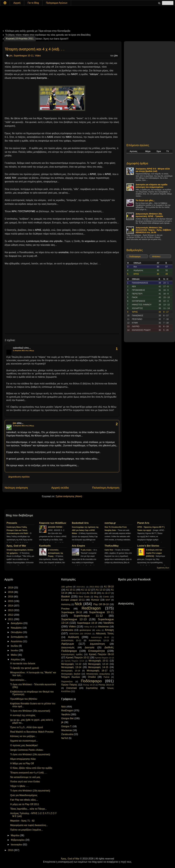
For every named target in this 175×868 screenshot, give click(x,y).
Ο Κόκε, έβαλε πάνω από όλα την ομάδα (31, 768)
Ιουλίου (15, 646)
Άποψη (109, 630)
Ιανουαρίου (17, 845)
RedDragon (91, 608)
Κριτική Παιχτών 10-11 (78, 658)
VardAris (108, 623)
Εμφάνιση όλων (163, 568)
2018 (11, 592)
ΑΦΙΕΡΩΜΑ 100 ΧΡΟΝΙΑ (80, 634)
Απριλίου (16, 660)
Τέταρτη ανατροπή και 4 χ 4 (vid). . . (34, 49)
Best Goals (84, 597)
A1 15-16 (91, 593)
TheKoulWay (112, 546)
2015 (11, 601)
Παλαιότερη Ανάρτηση (106, 488)
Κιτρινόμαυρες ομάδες (72, 654)
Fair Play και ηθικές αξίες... (24, 800)
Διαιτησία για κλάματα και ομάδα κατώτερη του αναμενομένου (152, 186)
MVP (108, 600)
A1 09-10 (109, 587)
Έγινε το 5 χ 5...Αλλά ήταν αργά (27, 727)
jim (11, 56)
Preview (65, 609)
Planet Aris (143, 523)
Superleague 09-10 (72, 612)
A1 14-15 (77, 593)
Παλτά (106, 677)
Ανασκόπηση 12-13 (99, 640)
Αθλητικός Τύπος (105, 634)
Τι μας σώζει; (86, 550)
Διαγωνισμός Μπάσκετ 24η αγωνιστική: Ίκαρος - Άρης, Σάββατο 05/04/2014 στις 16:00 (153, 230)
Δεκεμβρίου (17, 623)
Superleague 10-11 (24, 56)
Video (38, 56)
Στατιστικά (72, 688)
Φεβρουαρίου (18, 840)
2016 (11, 597)
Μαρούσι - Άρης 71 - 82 (22, 821)
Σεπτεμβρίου (18, 637)
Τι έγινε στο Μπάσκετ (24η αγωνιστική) (30, 754)
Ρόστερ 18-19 (89, 685)
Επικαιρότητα (96, 651)
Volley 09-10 (89, 627)
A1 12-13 (101, 590)
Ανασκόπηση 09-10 (100, 637)
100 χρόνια (67, 587)
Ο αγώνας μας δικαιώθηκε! (24, 745)
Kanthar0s (45, 546)
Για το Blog (33, 3)
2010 (11, 850)
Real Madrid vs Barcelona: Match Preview (32, 732)
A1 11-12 (86, 590)
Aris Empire (78, 546)
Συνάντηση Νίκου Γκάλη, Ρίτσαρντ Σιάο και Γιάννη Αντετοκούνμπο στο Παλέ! (18, 530)
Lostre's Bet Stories (148, 546)
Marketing (66, 604)
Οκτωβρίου (17, 632)
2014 (11, 606)
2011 (11, 619)
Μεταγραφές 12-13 (98, 664)
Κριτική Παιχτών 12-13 (104, 658)
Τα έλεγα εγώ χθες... (145, 200)
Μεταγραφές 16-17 (97, 671)
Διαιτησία (89, 647)
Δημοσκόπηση (97, 644)
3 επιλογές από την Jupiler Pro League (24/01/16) (154, 553)
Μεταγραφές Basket (71, 674)
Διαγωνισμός (68, 647)
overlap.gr (110, 523)
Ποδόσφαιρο (135, 256)
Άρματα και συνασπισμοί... (24, 741)
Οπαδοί (92, 677)
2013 (11, 610)
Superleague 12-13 (74, 619)
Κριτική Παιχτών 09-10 (101, 654)
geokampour (85, 630)
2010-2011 (81, 587)
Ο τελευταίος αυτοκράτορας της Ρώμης (56, 553)
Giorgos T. (67, 726)
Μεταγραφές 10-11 (98, 661)
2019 (11, 588)
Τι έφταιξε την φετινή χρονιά (24, 668)
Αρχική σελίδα (60, 488)
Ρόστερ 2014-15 (106, 685)
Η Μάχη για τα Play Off (22, 763)
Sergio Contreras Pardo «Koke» (27, 750)
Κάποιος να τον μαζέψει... (23, 736)
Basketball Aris (80, 523)
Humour (95, 600)
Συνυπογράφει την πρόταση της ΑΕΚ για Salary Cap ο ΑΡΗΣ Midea (85, 530)
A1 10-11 (71, 590)
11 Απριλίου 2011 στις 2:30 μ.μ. (24, 351)
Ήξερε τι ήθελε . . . (20, 786)
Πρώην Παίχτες (69, 685)
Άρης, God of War (16, 546)
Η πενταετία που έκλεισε (23, 663)
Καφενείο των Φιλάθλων (53, 523)
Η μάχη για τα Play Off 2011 (25, 804)
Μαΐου (14, 655)
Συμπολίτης (92, 688)
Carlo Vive (109, 550)
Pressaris (12, 523)
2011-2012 (94, 587)
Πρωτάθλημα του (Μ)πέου (24, 699)
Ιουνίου (15, 650)
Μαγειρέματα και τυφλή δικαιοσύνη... (29, 825)
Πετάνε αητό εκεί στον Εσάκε (25, 782)
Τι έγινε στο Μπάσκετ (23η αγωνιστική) (30, 791)
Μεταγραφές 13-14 (71, 667)
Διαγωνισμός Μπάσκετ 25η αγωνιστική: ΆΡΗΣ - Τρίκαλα (149, 215)
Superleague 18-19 (87, 623)
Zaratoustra (67, 630)
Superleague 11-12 (88, 616)
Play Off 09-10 (101, 604)
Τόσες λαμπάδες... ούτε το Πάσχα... (28, 809)
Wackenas (103, 627)
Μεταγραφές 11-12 (71, 664)
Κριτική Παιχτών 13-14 (74, 661)
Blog (96, 597)
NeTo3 (65, 738)
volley (98, 630)
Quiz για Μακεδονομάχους (24, 795)
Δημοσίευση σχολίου (19, 477)
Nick (78, 604)
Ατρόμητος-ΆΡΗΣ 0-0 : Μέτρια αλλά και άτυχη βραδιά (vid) (153, 170)
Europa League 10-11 (73, 600)
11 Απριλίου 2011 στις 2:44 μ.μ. (24, 426)
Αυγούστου (17, 641)
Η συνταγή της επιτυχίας (23, 715)
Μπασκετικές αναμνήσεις (98, 674)
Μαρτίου (15, 835)
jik (62, 722)
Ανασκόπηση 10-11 (71, 640)
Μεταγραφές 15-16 (71, 671)
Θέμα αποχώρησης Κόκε (23, 759)
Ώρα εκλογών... (18, 680)
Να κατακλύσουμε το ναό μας (25, 777)
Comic (106, 597)
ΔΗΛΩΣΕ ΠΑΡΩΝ (55, 527)
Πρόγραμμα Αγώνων (57, 3)
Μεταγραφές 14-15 (98, 667)
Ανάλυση (73, 637)
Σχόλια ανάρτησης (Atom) (69, 496)
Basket (66, 596)
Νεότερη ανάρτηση (16, 488)
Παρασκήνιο (67, 682)
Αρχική (17, 3)
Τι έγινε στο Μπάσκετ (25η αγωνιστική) (30, 711)
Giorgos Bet (67, 718)
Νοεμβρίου (17, 628)
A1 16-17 (106, 593)
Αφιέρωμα (68, 644)
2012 (11, 615)
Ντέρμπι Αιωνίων (71, 677)
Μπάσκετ (156, 256)
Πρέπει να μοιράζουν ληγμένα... (27, 830)
